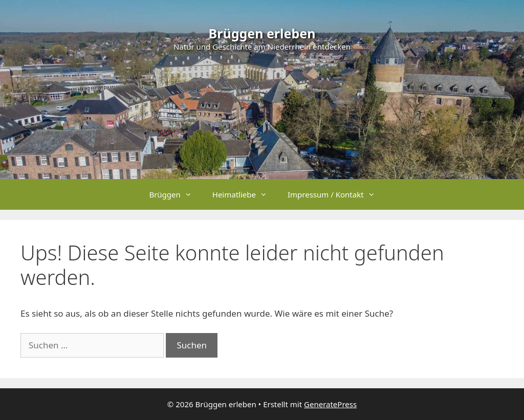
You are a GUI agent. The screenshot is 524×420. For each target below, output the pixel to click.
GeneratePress (330, 404)
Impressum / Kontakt (336, 194)
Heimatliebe (245, 194)
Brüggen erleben (262, 33)
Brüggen (175, 194)
